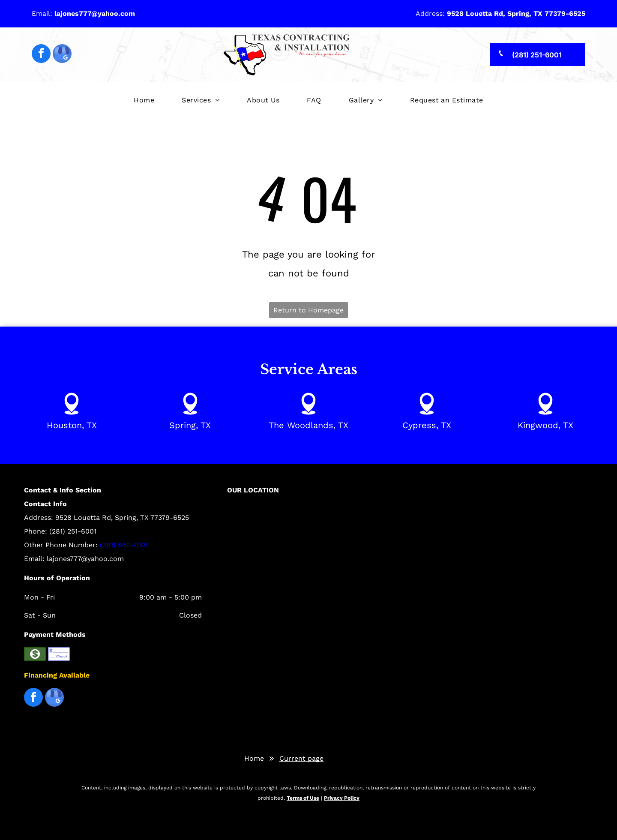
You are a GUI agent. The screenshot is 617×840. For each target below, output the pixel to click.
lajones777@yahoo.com (85, 559)
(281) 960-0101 (124, 545)
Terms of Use (303, 798)
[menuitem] (144, 100)
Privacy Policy (342, 798)
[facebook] (41, 55)
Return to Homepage (308, 310)
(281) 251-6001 (73, 531)
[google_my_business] (62, 55)
